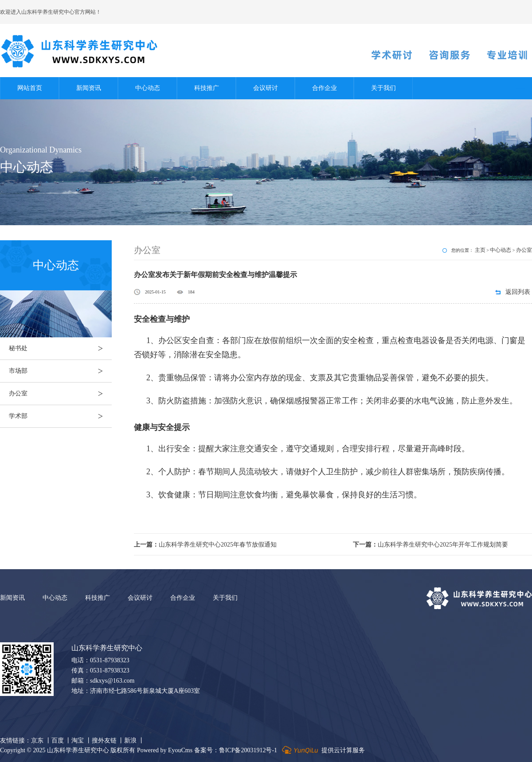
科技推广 (207, 88)
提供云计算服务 (323, 750)
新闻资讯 (89, 88)
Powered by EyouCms (164, 750)
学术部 (60, 416)
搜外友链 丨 (108, 741)
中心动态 (148, 88)
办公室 (60, 394)
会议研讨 (266, 88)
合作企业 (325, 88)
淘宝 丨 (82, 741)
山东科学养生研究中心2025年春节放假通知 (205, 545)
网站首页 (30, 88)
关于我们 (383, 88)
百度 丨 (62, 741)
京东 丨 (41, 741)
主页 (480, 250)
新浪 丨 (134, 741)
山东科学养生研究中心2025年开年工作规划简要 (430, 545)
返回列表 (518, 292)
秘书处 (60, 348)
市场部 (60, 371)
